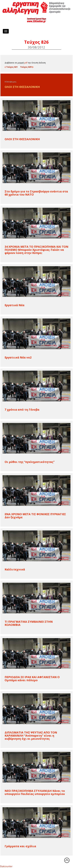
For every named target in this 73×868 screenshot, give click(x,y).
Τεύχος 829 (27, 67)
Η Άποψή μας (10, 82)
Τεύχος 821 (11, 67)
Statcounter (6, 866)
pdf (26, 63)
